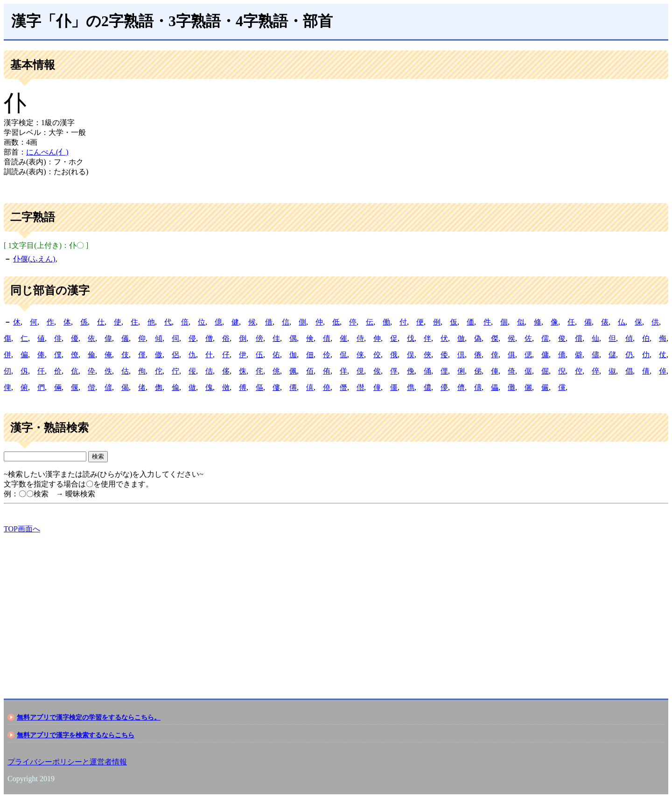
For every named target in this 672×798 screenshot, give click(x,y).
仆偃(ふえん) (34, 259)
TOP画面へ (22, 529)
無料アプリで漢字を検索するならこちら (76, 735)
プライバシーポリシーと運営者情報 (67, 762)
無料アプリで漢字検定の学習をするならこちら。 (89, 717)
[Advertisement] (284, 608)
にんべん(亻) (47, 152)
